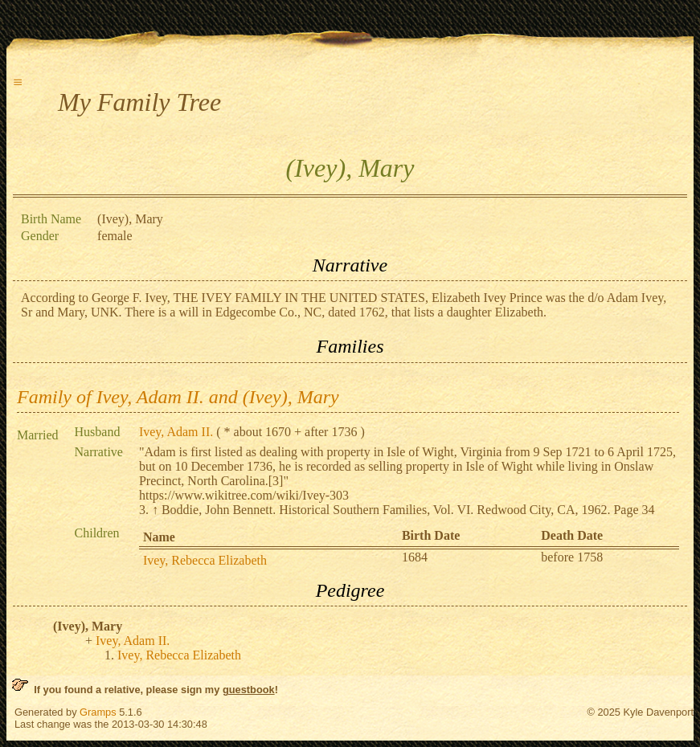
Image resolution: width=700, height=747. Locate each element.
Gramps (98, 712)
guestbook (249, 690)
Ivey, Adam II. (176, 432)
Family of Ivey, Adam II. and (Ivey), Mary (178, 397)
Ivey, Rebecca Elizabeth (205, 560)
